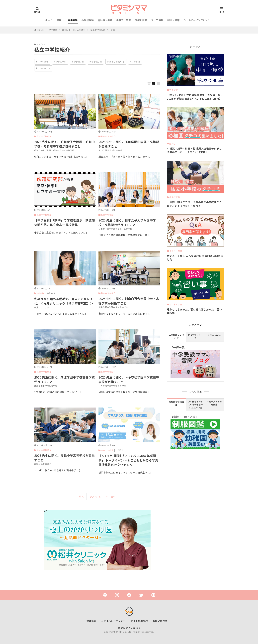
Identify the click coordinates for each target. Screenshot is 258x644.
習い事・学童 (105, 20)
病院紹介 (41, 293)
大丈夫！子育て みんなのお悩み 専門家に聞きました (195, 258)
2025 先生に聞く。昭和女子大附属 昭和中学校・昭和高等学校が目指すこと (65, 144)
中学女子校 (97, 62)
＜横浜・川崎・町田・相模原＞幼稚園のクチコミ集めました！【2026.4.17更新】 (194, 150)
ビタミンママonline (129, 628)
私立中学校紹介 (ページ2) (103, 30)
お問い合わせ (160, 621)
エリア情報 (157, 20)
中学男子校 (79, 62)
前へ (81, 497)
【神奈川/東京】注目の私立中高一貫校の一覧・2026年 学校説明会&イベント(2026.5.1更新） (195, 97)
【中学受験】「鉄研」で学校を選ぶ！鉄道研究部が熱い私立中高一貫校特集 (65, 223)
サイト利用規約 (139, 621)
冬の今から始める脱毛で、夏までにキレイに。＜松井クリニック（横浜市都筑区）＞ (64, 301)
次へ (113, 497)
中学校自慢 (43, 62)
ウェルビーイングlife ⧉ (196, 20)
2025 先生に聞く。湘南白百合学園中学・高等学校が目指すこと (129, 301)
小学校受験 (88, 20)
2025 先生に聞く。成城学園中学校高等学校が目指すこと (65, 380)
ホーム (49, 20)
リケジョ (136, 62)
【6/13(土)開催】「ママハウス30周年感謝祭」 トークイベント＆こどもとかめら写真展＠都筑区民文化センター (128, 460)
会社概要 (91, 621)
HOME (40, 30)
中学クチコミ (44, 69)
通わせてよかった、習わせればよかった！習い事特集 (194, 311)
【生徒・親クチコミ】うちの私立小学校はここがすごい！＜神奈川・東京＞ (194, 204)
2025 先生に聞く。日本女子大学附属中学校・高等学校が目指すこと (127, 223)
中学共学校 (61, 62)
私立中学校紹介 (44, 136)
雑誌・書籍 (173, 20)
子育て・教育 (124, 20)
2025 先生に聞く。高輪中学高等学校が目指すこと (65, 458)
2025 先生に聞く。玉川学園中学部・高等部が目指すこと (129, 144)
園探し (60, 20)
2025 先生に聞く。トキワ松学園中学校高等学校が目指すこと (129, 380)
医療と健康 (141, 20)
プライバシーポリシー (113, 621)
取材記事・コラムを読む (74, 30)
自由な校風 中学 (117, 62)
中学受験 (73, 20)
